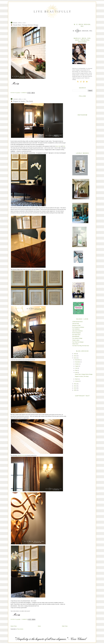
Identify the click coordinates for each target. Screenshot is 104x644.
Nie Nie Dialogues (77, 333)
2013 (75, 358)
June (76, 368)
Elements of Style (76, 325)
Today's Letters (76, 340)
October (77, 364)
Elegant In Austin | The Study (23, 101)
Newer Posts (14, 626)
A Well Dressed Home (77, 322)
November (78, 362)
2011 (75, 386)
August (77, 366)
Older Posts (65, 626)
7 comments (24, 619)
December (78, 360)
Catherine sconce (21, 455)
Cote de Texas (76, 324)
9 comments (24, 93)
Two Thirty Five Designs (78, 342)
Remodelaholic (76, 336)
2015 (75, 354)
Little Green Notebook (77, 331)
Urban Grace (75, 344)
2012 (75, 384)
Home (39, 626)
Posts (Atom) (20, 629)
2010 (75, 388)
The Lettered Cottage (77, 338)
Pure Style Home (76, 335)
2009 (75, 390)
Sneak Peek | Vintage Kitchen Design (26, 25)
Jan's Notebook (76, 329)
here (57, 146)
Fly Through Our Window (78, 327)
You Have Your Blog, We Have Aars (81, 346)
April (76, 372)
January (77, 381)
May (76, 370)
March (77, 379)
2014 (75, 356)
